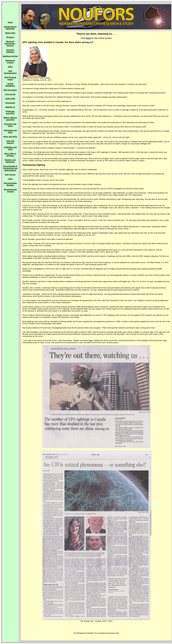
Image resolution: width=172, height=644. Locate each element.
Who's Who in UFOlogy (10, 155)
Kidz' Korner (10, 175)
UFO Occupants (10, 90)
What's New (10, 33)
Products (10, 37)
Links (10, 179)
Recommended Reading (10, 184)
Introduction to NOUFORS (10, 28)
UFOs (10, 67)
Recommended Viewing (10, 190)
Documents (10, 103)
